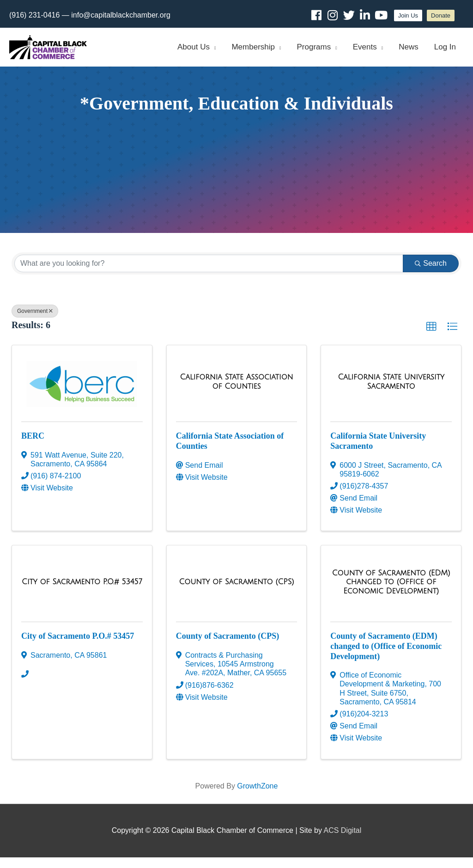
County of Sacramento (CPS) (227, 647)
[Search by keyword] (209, 274)
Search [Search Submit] (431, 274)
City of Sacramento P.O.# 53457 (78, 647)
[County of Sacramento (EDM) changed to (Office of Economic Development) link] (391, 593)
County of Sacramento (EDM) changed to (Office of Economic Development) (386, 657)
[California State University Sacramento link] (391, 393)
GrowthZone (257, 797)
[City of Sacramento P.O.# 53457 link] (82, 593)
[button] (431, 337)
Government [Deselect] (35, 322)
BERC (33, 447)
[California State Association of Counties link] (237, 393)
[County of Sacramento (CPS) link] (236, 593)
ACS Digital (343, 841)
